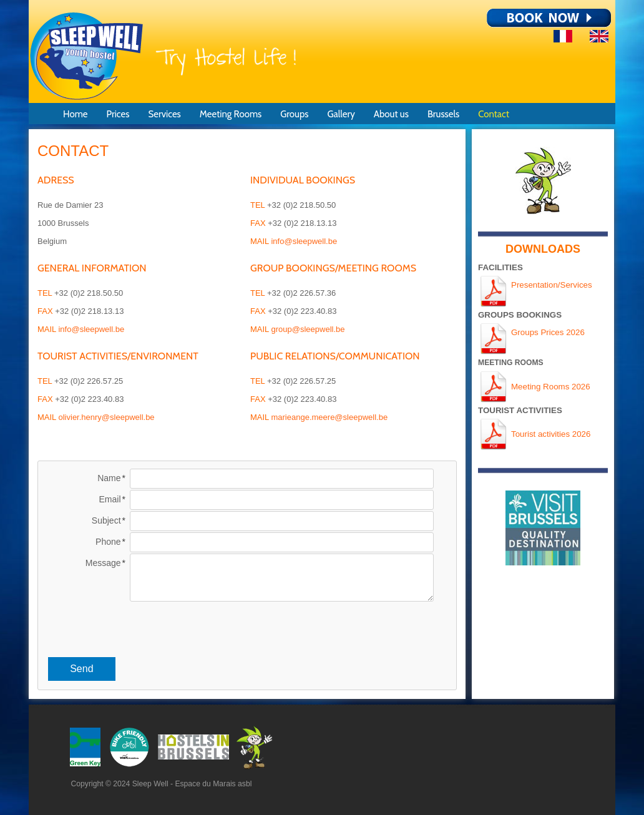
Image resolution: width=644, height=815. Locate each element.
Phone (108, 542)
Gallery (341, 114)
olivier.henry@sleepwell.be (106, 417)
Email (110, 499)
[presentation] (247, 627)
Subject (106, 520)
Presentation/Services (552, 285)
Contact (494, 114)
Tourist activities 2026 (551, 434)
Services (164, 114)
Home (75, 114)
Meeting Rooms (231, 114)
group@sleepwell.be (308, 329)
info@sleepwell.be (91, 329)
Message (103, 563)
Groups (294, 114)
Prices (118, 114)
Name (109, 478)
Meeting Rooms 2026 (551, 387)
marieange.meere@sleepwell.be (329, 417)
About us (391, 114)
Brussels (443, 114)
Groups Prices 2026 (548, 332)
